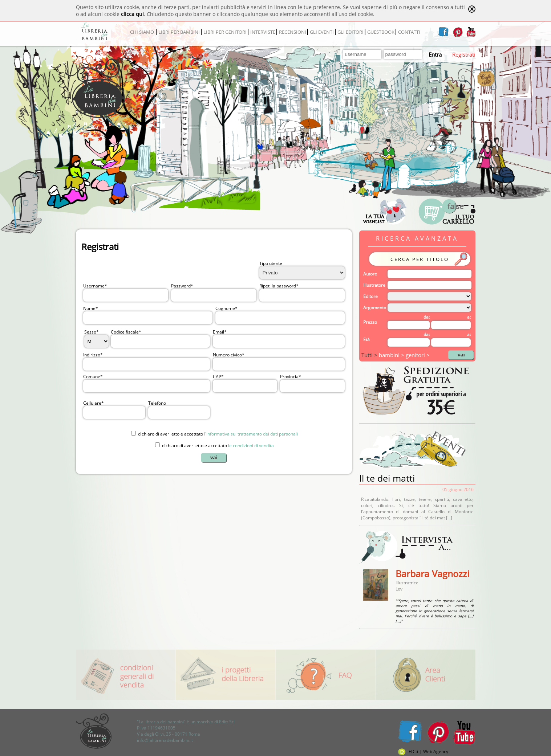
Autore (370, 274)
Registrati (464, 54)
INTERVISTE (263, 32)
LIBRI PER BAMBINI (179, 32)
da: (427, 317)
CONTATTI (409, 32)
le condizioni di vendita (251, 446)
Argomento (375, 308)
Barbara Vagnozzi (432, 573)
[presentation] (268, 409)
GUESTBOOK (381, 32)
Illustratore (374, 285)
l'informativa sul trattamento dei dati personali (251, 434)
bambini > (392, 355)
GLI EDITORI (351, 32)
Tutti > (370, 355)
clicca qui (132, 14)
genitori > (418, 355)
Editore (370, 296)
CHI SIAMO (142, 32)
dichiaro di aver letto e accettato (218, 434)
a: (469, 317)
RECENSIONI (293, 32)
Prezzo (370, 322)
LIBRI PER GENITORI (225, 32)
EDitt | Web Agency (423, 751)
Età (366, 340)
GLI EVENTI (322, 32)
